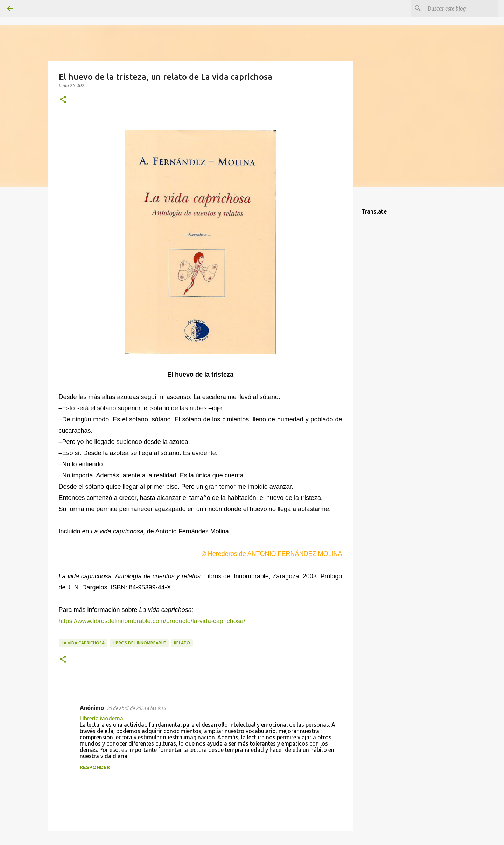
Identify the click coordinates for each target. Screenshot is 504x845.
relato (182, 643)
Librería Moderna (101, 718)
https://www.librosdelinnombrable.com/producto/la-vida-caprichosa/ (152, 621)
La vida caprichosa (83, 643)
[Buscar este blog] (462, 8)
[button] (63, 100)
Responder (95, 767)
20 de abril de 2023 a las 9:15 (136, 708)
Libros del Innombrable (139, 643)
